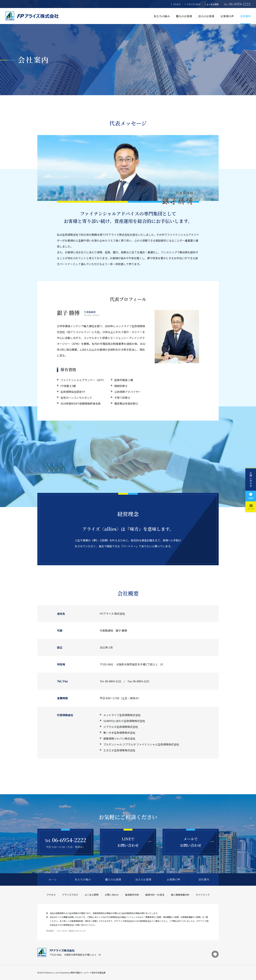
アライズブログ (194, 4)
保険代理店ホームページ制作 (83, 973)
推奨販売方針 (132, 895)
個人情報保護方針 (180, 895)
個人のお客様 (184, 16)
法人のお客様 (206, 16)
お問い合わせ (112, 895)
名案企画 (102, 973)
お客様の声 (227, 16)
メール (251, 507)
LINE (251, 496)
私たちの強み (162, 16)
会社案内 (245, 16)
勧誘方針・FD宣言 (155, 895)
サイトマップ (203, 895)
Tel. (237, 4)
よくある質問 (213, 4)
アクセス (177, 4)
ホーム (53, 879)
